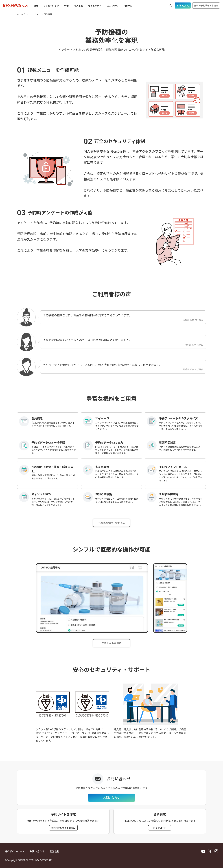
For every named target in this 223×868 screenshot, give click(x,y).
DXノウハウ (113, 6)
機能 (36, 6)
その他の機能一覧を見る (111, 523)
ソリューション (51, 6)
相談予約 (128, 6)
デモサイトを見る (111, 643)
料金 (66, 6)
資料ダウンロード (15, 851)
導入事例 (79, 6)
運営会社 (55, 851)
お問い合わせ (183, 6)
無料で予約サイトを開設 (206, 6)
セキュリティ (95, 6)
